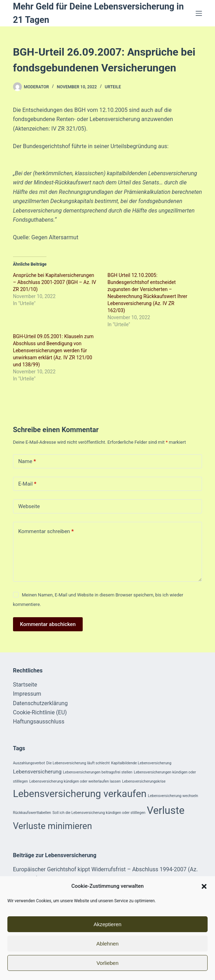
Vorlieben (107, 963)
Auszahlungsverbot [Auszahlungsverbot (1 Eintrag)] (29, 763)
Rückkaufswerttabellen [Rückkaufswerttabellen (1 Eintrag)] (32, 813)
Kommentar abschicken (48, 624)
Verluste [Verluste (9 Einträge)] (166, 810)
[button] (204, 886)
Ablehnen (107, 944)
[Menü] (199, 13)
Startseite (25, 685)
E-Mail (27, 484)
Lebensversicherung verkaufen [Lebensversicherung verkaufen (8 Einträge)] (80, 794)
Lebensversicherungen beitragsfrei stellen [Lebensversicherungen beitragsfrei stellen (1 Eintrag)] (98, 772)
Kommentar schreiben (46, 532)
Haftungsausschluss (39, 722)
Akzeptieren (107, 924)
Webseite (29, 506)
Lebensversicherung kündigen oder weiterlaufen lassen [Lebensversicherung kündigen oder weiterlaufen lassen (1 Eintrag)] (75, 781)
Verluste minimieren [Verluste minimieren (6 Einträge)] (53, 826)
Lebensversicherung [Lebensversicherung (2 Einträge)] (37, 772)
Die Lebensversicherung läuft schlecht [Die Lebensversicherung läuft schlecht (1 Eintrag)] (78, 763)
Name (27, 461)
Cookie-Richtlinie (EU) (40, 712)
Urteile (113, 87)
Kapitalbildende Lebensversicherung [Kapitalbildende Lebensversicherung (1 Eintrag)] (141, 763)
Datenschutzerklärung (40, 703)
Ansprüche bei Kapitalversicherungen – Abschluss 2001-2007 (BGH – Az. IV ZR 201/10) (55, 282)
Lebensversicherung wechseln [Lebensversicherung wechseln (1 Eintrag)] (173, 796)
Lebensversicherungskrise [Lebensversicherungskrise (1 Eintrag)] (144, 781)
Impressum (27, 694)
